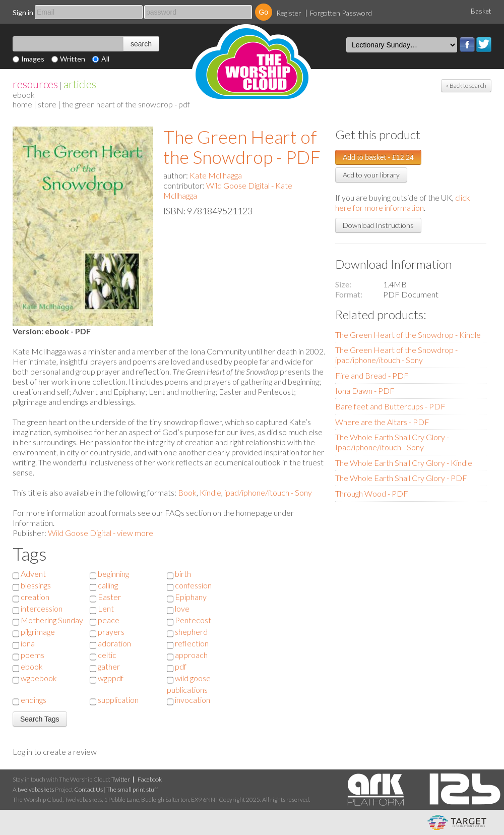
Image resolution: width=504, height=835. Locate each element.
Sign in (23, 12)
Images (33, 59)
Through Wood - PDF (372, 493)
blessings (36, 585)
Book (187, 492)
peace (109, 620)
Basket (481, 11)
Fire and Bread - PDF (372, 375)
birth (183, 574)
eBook (24, 95)
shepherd (191, 632)
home (22, 104)
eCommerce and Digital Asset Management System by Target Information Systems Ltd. (457, 822)
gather (109, 666)
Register (289, 13)
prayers (111, 632)
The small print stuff (132, 789)
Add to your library (371, 175)
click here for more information (403, 202)
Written (73, 59)
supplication (118, 700)
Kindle (210, 492)
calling (108, 585)
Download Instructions (378, 225)
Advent (33, 574)
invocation (193, 700)
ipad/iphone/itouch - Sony (268, 492)
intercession (42, 608)
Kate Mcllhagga (216, 175)
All (105, 59)
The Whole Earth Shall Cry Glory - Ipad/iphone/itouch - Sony (392, 442)
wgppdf (111, 678)
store (47, 104)
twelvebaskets (36, 789)
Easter (109, 597)
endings (34, 700)
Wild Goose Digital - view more (101, 533)
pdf (181, 666)
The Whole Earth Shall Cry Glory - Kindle (404, 463)
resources (35, 84)
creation (35, 597)
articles (80, 84)
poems (33, 655)
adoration (114, 643)
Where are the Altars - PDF (382, 422)
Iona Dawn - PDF (365, 391)
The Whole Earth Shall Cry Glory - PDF (401, 478)
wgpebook (39, 678)
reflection (192, 643)
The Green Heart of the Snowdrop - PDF (242, 147)
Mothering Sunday (52, 620)
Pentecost (193, 620)
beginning (113, 574)
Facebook (467, 44)
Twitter (484, 44)
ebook (32, 666)
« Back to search (466, 85)
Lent (106, 608)
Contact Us (88, 789)
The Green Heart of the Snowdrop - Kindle (408, 335)
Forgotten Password (341, 13)
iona (28, 643)
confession (193, 585)
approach (191, 655)
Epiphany (191, 597)
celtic (107, 655)
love (182, 608)
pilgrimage (38, 632)
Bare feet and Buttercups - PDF (390, 406)
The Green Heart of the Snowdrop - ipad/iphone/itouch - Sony (396, 355)
